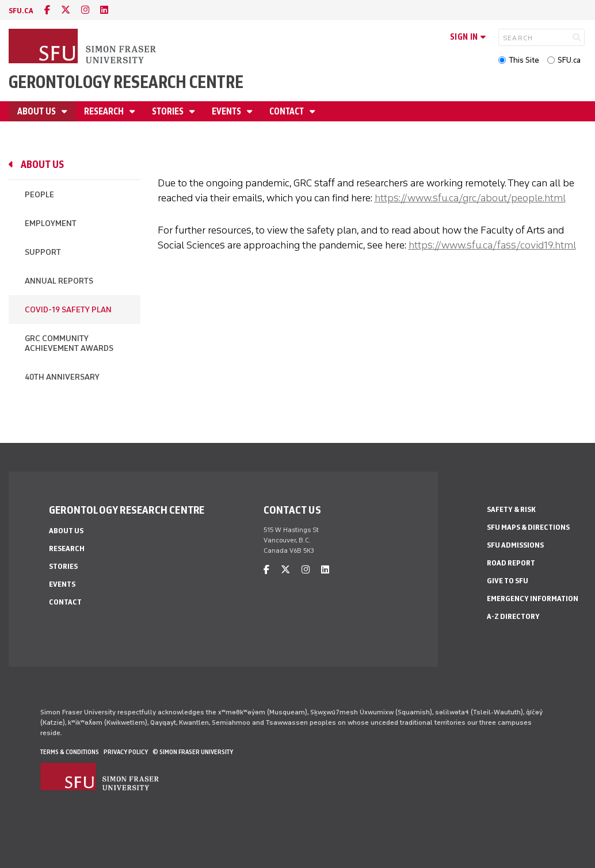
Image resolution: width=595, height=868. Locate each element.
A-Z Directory (513, 616)
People (39, 195)
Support (43, 252)
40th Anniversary (62, 377)
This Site (524, 60)
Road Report (511, 563)
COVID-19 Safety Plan (68, 310)
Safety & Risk (511, 509)
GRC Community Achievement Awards (69, 343)
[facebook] (47, 10)
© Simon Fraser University (193, 752)
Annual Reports (59, 281)
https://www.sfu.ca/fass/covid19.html (492, 245)
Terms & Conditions (70, 752)
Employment (51, 223)
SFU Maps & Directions (528, 527)
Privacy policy (126, 752)
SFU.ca (569, 60)
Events (227, 111)
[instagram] (85, 10)
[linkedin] (104, 10)
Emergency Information (533, 599)
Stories (169, 111)
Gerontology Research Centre (126, 82)
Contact (287, 111)
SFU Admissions (515, 545)
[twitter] (66, 10)
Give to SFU (508, 581)
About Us (37, 111)
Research (105, 111)
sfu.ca (21, 11)
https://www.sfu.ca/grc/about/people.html (470, 198)
